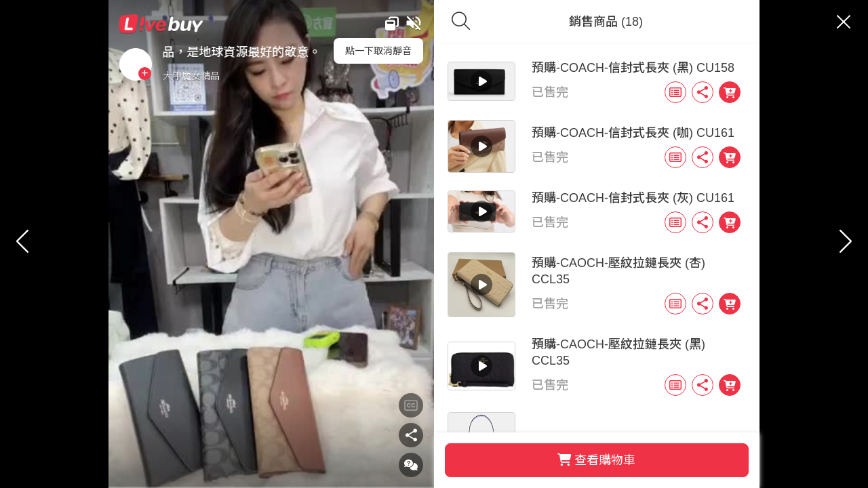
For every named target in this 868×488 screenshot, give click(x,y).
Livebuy (212, 24)
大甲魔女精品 (242, 76)
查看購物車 (571, 460)
